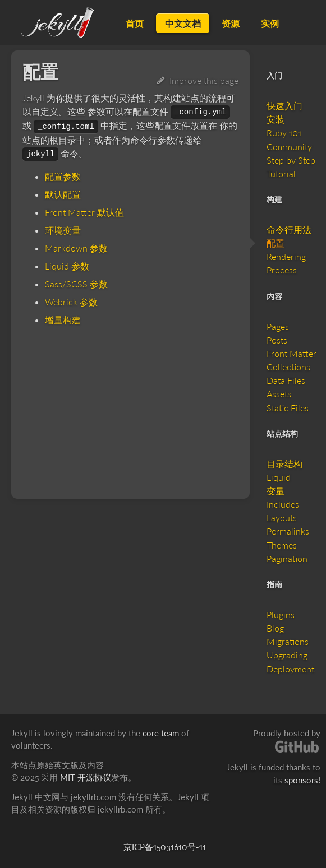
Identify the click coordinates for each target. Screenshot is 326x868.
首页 (135, 23)
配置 (276, 243)
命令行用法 (289, 229)
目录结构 (284, 464)
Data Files (286, 380)
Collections (288, 367)
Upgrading (287, 655)
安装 (276, 119)
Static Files (288, 408)
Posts (277, 340)
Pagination (287, 558)
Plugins (281, 614)
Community (289, 147)
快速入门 (284, 106)
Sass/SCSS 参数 (76, 284)
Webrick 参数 (71, 302)
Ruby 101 (284, 133)
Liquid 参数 (67, 266)
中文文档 (183, 23)
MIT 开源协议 (86, 777)
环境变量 (63, 230)
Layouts (282, 517)
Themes (282, 545)
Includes (283, 504)
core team (161, 733)
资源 (231, 23)
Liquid (279, 477)
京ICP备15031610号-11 (165, 847)
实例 (270, 23)
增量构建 (63, 320)
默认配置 (63, 194)
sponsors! (302, 780)
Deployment (290, 669)
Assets (279, 394)
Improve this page (198, 80)
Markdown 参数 (76, 248)
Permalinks (288, 531)
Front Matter (291, 353)
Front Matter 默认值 (84, 212)
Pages (278, 326)
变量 (276, 491)
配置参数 (63, 176)
